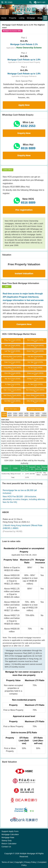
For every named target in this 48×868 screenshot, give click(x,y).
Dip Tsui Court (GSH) (12, 379)
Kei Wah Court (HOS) (12, 401)
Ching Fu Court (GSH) (35, 379)
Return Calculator (9, 844)
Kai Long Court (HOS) (35, 340)
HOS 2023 (21, 414)
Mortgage (31, 18)
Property (13, 18)
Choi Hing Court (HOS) (35, 345)
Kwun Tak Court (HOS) (35, 351)
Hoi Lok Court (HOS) (12, 345)
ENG (10, 2)
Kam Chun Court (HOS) (12, 390)
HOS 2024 (10, 414)
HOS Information (11, 409)
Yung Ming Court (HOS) (12, 368)
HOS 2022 (26, 414)
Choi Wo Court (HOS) (12, 373)
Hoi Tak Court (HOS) (35, 362)
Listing (22, 18)
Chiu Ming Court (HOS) (35, 401)
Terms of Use (7, 862)
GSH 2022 (32, 414)
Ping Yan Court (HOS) (12, 340)
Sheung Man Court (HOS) (12, 356)
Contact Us (6, 847)
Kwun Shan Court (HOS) (35, 395)
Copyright (19, 862)
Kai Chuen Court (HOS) (12, 395)
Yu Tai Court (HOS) (35, 368)
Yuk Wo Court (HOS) (35, 356)
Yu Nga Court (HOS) (12, 384)
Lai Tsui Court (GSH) (12, 351)
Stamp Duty (7, 840)
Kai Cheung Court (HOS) (35, 390)
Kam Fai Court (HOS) (12, 362)
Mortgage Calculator (10, 834)
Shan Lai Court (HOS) (35, 373)
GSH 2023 (15, 414)
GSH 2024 (4, 414)
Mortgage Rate (8, 837)
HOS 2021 (38, 414)
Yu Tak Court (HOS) (35, 384)
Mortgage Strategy (35, 409)
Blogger (41, 18)
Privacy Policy (30, 862)
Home (4, 18)
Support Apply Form (10, 831)
